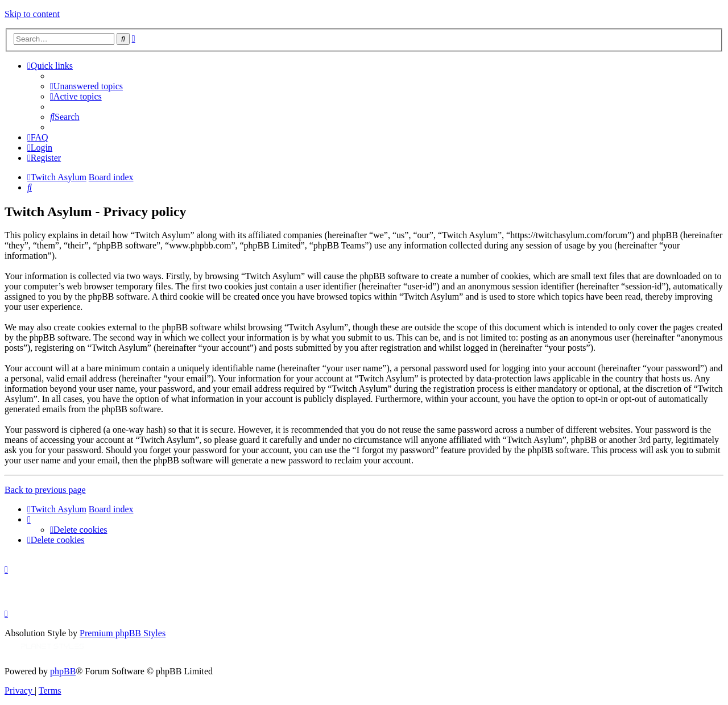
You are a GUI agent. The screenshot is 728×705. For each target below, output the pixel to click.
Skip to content (32, 14)
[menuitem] (86, 86)
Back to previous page (45, 490)
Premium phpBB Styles (123, 633)
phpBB (63, 671)
